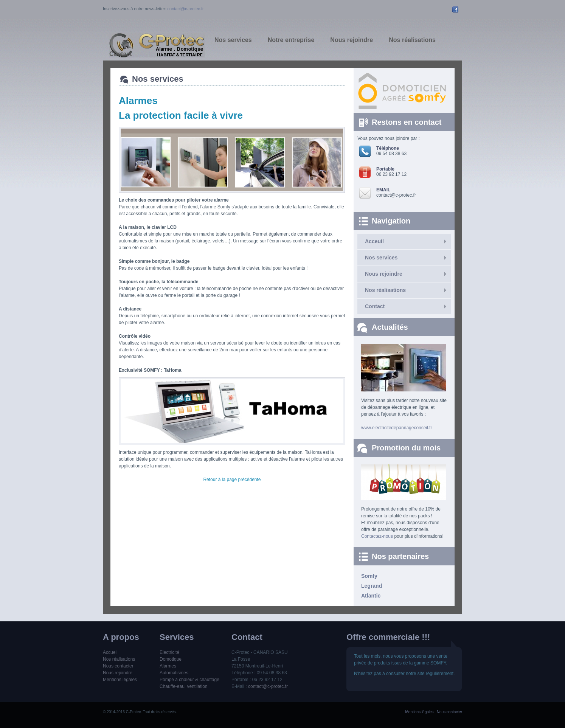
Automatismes (174, 673)
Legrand (372, 586)
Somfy (369, 576)
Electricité (169, 652)
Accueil (110, 652)
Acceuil (374, 241)
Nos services (381, 258)
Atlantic (371, 596)
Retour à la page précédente (232, 480)
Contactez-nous (377, 536)
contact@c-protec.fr (186, 9)
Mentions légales (120, 680)
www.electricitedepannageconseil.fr (397, 428)
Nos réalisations (385, 290)
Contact (375, 306)
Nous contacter (118, 666)
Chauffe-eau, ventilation (184, 686)
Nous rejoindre (384, 274)
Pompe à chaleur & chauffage (189, 680)
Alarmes (168, 666)
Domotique (171, 659)
